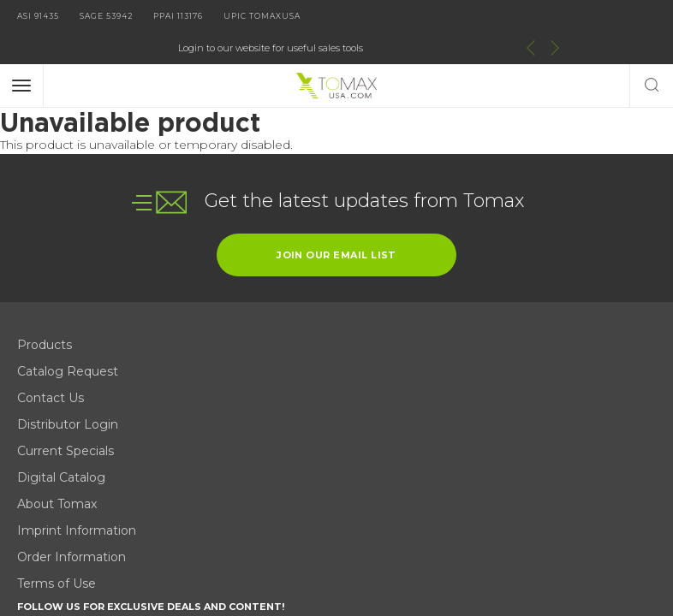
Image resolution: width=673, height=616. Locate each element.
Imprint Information (245, 364)
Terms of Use (225, 417)
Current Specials (66, 417)
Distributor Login (68, 390)
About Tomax (226, 337)
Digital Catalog (230, 311)
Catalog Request (68, 337)
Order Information (240, 390)
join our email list (336, 221)
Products (45, 311)
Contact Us (51, 364)
